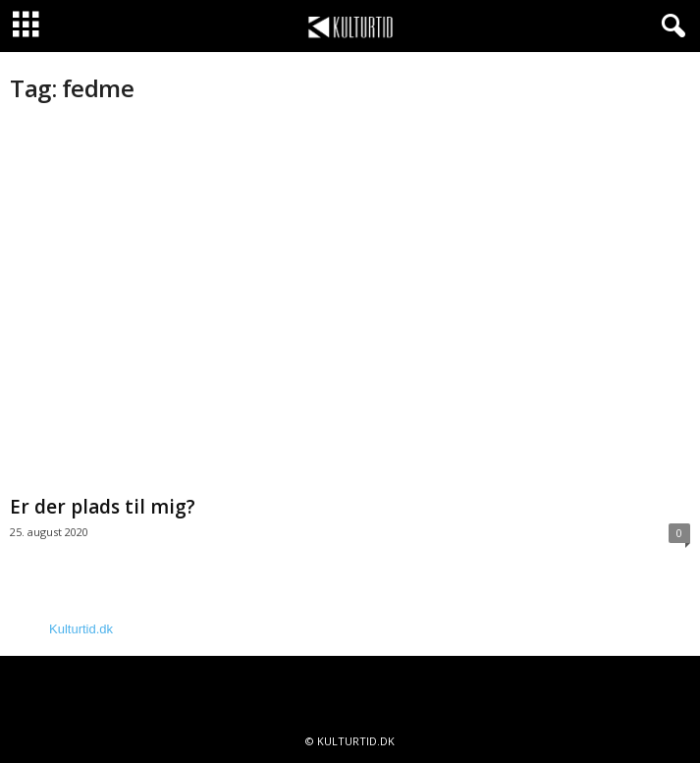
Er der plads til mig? (103, 507)
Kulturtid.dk (81, 629)
